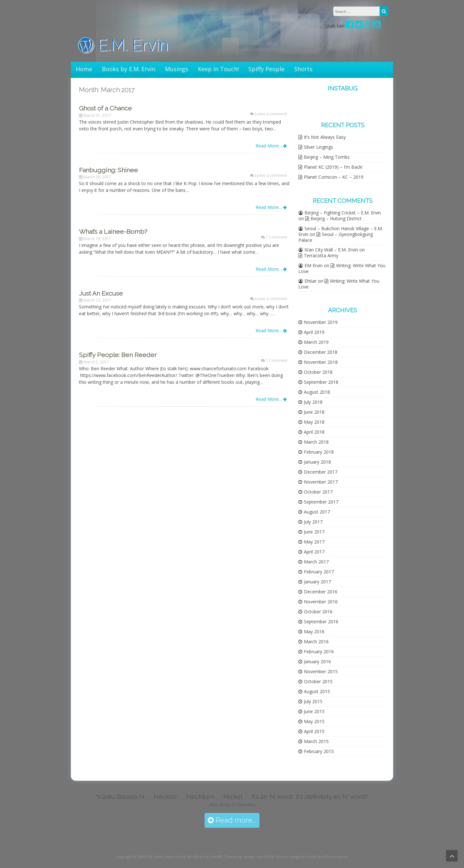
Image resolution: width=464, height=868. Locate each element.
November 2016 (321, 602)
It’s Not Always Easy (325, 137)
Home (84, 69)
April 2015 (314, 731)
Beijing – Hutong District (336, 218)
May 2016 (314, 632)
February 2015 (319, 751)
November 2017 (321, 482)
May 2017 (314, 542)
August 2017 (317, 512)
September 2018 (321, 382)
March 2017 (316, 562)
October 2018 (318, 372)
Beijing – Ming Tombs (327, 157)
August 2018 (317, 392)
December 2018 (321, 352)
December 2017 (321, 472)
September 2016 (321, 622)
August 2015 (317, 691)
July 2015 (313, 701)
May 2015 (314, 721)
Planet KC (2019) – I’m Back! (333, 167)
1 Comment (276, 237)
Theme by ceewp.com (244, 857)
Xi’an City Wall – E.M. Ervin (331, 250)
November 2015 (321, 671)
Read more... (232, 820)
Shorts (303, 69)
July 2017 (313, 522)
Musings (177, 69)
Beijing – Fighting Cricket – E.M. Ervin (343, 213)
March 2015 (316, 741)
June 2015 (314, 711)
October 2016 (318, 612)
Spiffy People (266, 69)
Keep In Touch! (218, 69)
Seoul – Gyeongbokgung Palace (336, 237)
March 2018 (316, 442)
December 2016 (321, 592)
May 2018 (314, 422)
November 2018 (321, 362)
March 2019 (316, 342)
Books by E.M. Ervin (129, 69)
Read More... (271, 146)
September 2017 (321, 502)
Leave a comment (271, 114)
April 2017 (314, 552)
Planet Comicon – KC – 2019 (334, 177)
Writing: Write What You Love (342, 268)
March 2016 (316, 642)
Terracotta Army (321, 255)
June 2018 (314, 412)
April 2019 (314, 332)
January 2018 (317, 462)
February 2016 (319, 651)
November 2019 (321, 322)
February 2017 (319, 572)
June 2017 (314, 532)
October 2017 (318, 492)
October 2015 (318, 681)
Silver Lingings (319, 147)
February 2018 (319, 452)
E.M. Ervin (123, 45)
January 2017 (317, 582)
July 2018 (313, 402)
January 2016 (317, 661)
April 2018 (314, 432)
